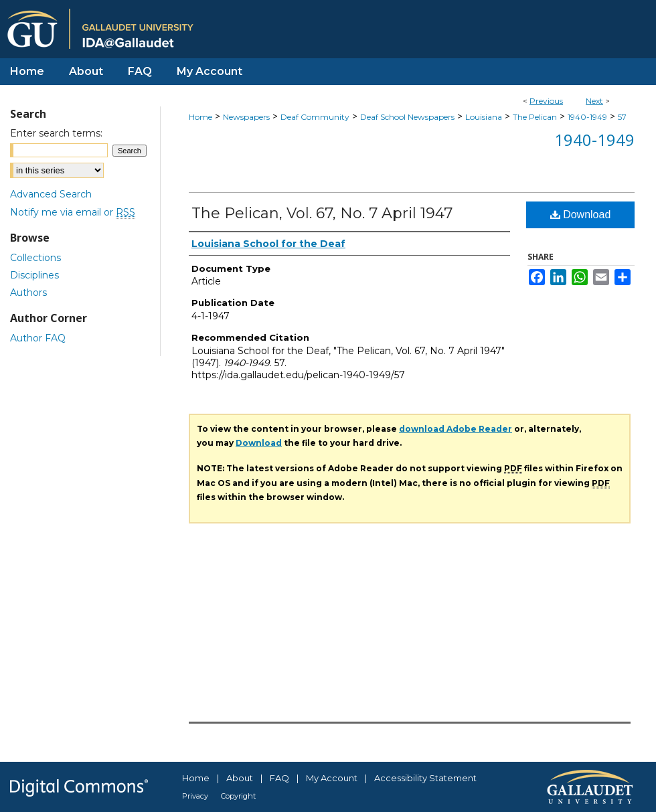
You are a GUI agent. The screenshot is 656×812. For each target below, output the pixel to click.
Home (200, 117)
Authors (28, 293)
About (240, 778)
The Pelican (535, 117)
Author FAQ (38, 338)
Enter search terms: (56, 133)
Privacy (195, 796)
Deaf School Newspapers (407, 117)
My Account (332, 778)
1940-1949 (587, 117)
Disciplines (34, 275)
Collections (35, 258)
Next (594, 101)
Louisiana (484, 117)
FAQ (279, 778)
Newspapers (246, 117)
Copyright (238, 796)
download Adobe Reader (456, 429)
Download (581, 215)
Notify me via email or (73, 212)
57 (622, 117)
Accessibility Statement (425, 778)
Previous (546, 101)
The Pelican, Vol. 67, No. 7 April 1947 (322, 213)
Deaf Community (315, 117)
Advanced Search (51, 194)
